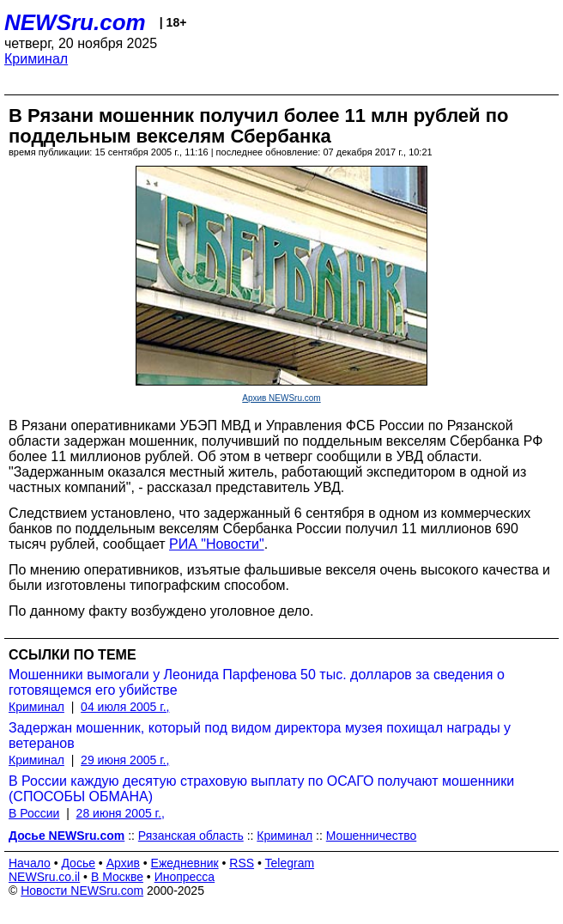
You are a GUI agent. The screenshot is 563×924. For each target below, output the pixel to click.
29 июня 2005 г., (125, 760)
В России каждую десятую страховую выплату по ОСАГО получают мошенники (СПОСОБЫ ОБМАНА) (261, 789)
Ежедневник (185, 863)
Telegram (290, 863)
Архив (123, 863)
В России (34, 813)
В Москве (117, 877)
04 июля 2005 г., (125, 707)
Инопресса (185, 877)
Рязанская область (191, 836)
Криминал (36, 59)
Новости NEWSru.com (82, 891)
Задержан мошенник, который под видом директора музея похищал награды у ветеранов (260, 736)
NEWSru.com (75, 22)
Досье (78, 863)
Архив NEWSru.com (281, 398)
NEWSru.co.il (44, 877)
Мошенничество (371, 836)
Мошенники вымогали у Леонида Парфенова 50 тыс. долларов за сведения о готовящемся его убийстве (257, 682)
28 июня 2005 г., (121, 813)
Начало (30, 863)
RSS (242, 863)
